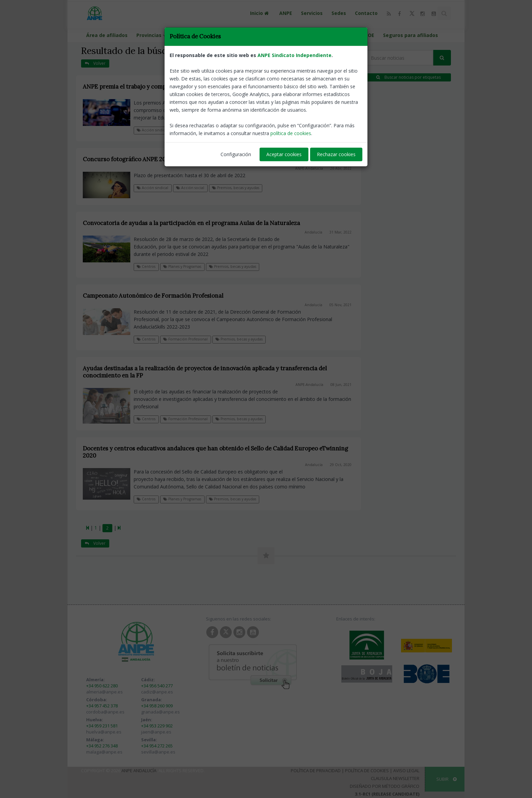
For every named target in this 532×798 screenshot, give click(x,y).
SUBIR (446, 779)
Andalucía (313, 232)
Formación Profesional (185, 339)
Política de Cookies (367, 771)
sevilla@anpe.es (158, 752)
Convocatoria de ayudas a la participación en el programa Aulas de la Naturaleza (191, 223)
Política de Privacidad (316, 771)
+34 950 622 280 (102, 686)
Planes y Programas (182, 266)
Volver (95, 63)
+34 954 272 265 (157, 746)
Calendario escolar (199, 35)
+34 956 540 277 (157, 686)
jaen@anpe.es (156, 732)
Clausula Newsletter (395, 778)
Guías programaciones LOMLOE (336, 35)
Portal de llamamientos (260, 35)
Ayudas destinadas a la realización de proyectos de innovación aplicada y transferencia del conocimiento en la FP (205, 372)
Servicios (312, 13)
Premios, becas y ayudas (241, 130)
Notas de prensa (193, 130)
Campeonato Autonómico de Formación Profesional (153, 296)
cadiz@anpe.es (157, 692)
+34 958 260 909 (157, 706)
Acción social (190, 188)
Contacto (366, 13)
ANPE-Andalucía (308, 96)
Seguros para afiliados (411, 35)
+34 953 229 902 (157, 726)
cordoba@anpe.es (105, 712)
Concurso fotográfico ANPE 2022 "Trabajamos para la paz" (161, 159)
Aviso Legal (406, 771)
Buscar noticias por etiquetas (408, 77)
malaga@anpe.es (104, 752)
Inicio (260, 13)
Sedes (339, 13)
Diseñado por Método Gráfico (385, 786)
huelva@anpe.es (104, 732)
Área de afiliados (107, 35)
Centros (146, 266)
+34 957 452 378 (102, 706)
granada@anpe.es (160, 712)
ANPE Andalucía (139, 771)
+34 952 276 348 (102, 746)
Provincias (152, 35)
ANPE (286, 13)
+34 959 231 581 (102, 726)
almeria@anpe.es (104, 692)
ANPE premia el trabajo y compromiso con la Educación (158, 87)
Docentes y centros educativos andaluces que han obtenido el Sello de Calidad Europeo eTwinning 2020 (215, 452)
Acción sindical (153, 130)
